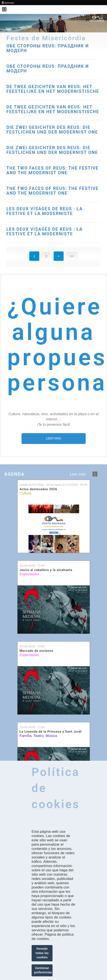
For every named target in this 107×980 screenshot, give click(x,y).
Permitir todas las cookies (42, 953)
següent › (95, 474)
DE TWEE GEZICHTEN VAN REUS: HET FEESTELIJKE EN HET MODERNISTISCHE (53, 89)
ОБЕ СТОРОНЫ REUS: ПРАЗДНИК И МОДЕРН (48, 69)
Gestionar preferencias (43, 970)
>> (72, 256)
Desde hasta (54, 485)
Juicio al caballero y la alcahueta (46, 570)
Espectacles (29, 574)
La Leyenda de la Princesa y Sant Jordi (51, 732)
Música (51, 736)
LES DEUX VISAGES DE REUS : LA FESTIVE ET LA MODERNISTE (45, 211)
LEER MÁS (53, 438)
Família (26, 736)
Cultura (26, 493)
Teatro (38, 736)
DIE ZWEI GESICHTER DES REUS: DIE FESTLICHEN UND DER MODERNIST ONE (52, 130)
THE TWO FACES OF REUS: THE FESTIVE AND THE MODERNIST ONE (52, 170)
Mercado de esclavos (37, 651)
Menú (6, 6)
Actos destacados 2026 (38, 489)
